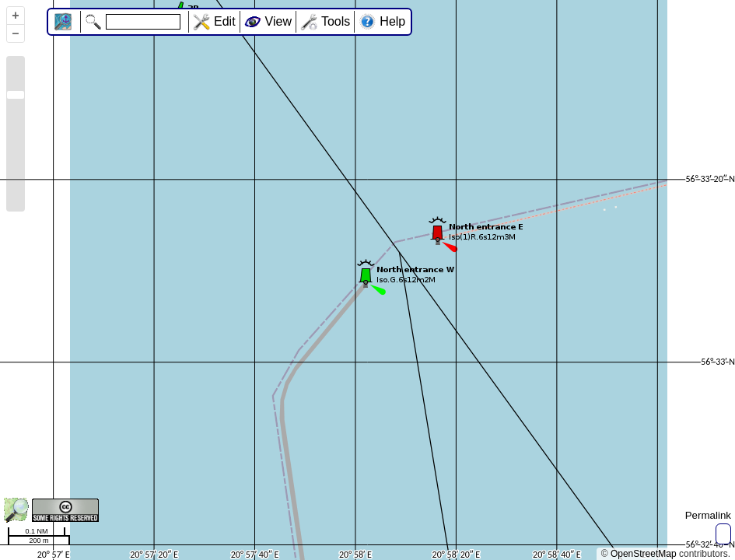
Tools (336, 21)
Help (392, 21)
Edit (225, 21)
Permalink (708, 515)
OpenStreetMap (644, 554)
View (278, 21)
